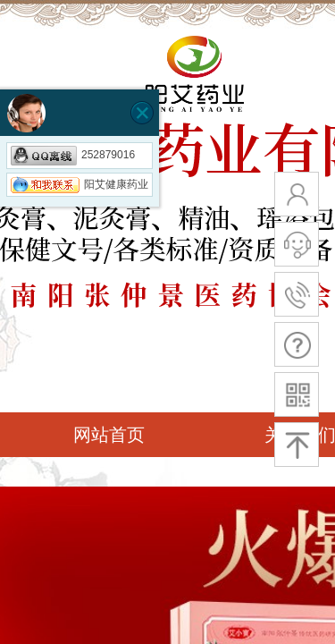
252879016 (73, 155)
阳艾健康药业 (80, 184)
